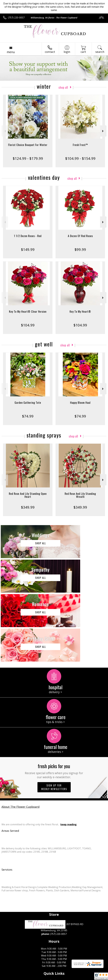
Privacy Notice (29, 978)
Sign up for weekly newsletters (54, 718)
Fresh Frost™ (80, 145)
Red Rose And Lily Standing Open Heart (28, 495)
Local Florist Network (50, 978)
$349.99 (28, 507)
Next (103, 131)
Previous (5, 131)
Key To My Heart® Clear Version (28, 311)
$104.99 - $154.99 (80, 158)
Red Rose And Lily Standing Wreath (80, 495)
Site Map (69, 978)
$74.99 (28, 416)
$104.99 (28, 325)
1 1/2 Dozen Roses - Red (28, 236)
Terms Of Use (11, 978)
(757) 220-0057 (16, 18)
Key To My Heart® (80, 311)
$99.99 (80, 249)
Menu (11, 52)
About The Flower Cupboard (21, 738)
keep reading (69, 755)
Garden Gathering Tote (28, 403)
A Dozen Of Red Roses (80, 236)
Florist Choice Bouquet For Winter (28, 145)
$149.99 (28, 249)
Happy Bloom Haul (80, 403)
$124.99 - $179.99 (28, 158)
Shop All (63, 87)
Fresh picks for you (54, 702)
